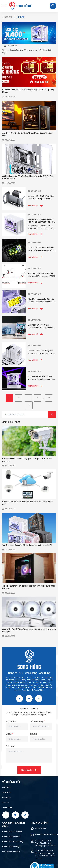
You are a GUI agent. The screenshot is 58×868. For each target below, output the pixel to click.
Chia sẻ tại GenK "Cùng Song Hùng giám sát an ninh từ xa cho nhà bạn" (29, 630)
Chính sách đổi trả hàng (13, 842)
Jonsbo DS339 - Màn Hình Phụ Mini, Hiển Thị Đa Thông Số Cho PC (42, 249)
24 (49, 398)
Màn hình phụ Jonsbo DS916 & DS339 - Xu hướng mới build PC (42, 300)
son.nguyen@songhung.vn (46, 834)
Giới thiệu (7, 787)
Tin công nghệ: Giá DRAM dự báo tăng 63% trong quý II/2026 (41, 275)
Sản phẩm (7, 792)
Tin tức (5, 803)
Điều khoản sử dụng (11, 852)
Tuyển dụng (7, 807)
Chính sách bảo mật (11, 847)
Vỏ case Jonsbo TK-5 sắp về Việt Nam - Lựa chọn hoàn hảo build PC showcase (41, 378)
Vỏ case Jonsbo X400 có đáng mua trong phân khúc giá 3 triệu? (27, 52)
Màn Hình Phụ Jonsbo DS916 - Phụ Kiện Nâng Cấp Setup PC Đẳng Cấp (41, 221)
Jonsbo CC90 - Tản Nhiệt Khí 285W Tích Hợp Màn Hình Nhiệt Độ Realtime (42, 352)
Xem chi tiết (36, 206)
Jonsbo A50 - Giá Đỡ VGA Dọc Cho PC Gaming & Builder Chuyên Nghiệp (41, 197)
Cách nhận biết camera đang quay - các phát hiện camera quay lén (27, 460)
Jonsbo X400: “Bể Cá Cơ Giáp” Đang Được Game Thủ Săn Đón (27, 134)
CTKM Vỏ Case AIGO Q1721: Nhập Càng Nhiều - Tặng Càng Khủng (28, 91)
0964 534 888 (41, 828)
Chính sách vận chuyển (12, 832)
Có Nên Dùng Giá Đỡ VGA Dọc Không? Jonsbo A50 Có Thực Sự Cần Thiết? (28, 178)
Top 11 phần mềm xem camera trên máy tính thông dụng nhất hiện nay (28, 587)
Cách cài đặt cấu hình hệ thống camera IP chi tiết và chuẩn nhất (28, 503)
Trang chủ (7, 17)
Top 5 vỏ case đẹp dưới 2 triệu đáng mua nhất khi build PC (27, 545)
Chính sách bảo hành (11, 837)
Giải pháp (6, 797)
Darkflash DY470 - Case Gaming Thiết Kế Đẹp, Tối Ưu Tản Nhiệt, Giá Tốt (40, 326)
